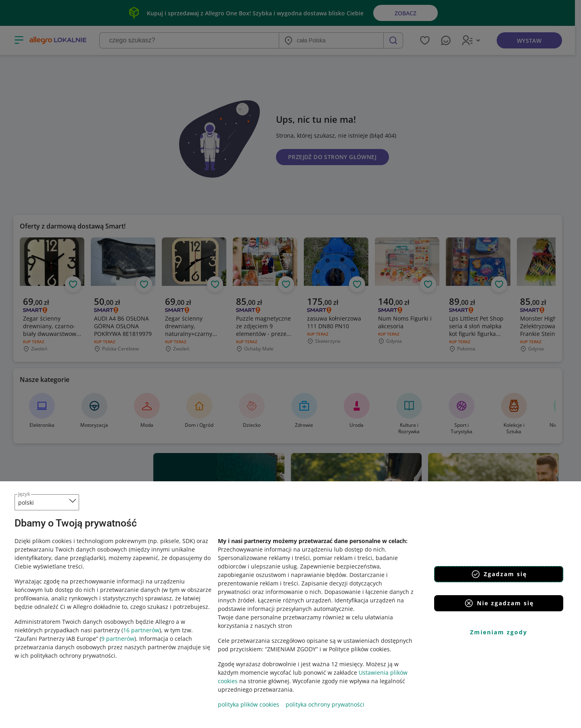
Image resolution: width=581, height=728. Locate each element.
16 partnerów (141, 630)
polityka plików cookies (249, 704)
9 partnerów (118, 639)
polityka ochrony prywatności (325, 704)
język (24, 494)
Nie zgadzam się (499, 603)
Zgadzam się (499, 574)
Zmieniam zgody (499, 632)
